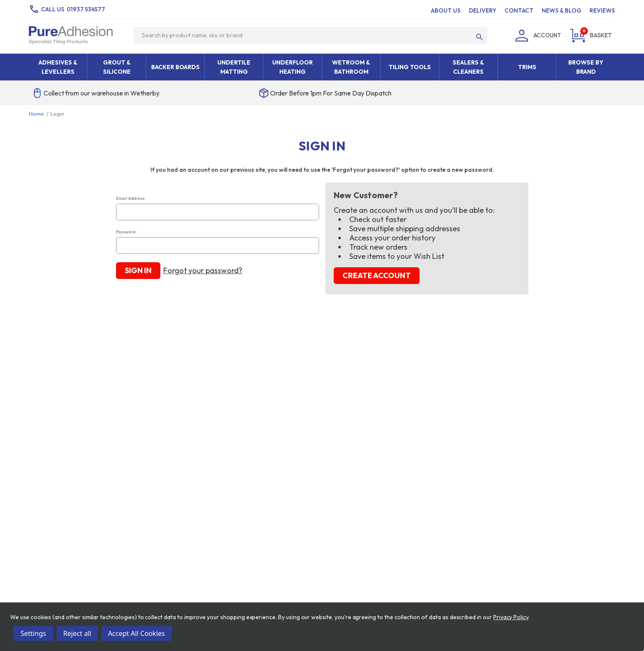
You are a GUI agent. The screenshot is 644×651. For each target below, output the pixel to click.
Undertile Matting (234, 67)
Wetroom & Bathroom (351, 67)
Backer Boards (175, 67)
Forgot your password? (203, 271)
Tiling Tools (410, 67)
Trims (527, 67)
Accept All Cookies (137, 633)
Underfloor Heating (292, 67)
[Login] (537, 35)
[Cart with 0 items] (590, 35)
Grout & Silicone (117, 67)
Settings (33, 633)
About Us (446, 10)
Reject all (77, 633)
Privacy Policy (511, 617)
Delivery (483, 10)
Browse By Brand (586, 67)
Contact (519, 10)
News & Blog (562, 10)
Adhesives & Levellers (58, 67)
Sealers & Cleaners (468, 67)
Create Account (377, 275)
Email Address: (131, 198)
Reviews (602, 10)
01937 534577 (86, 9)
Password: (126, 232)
